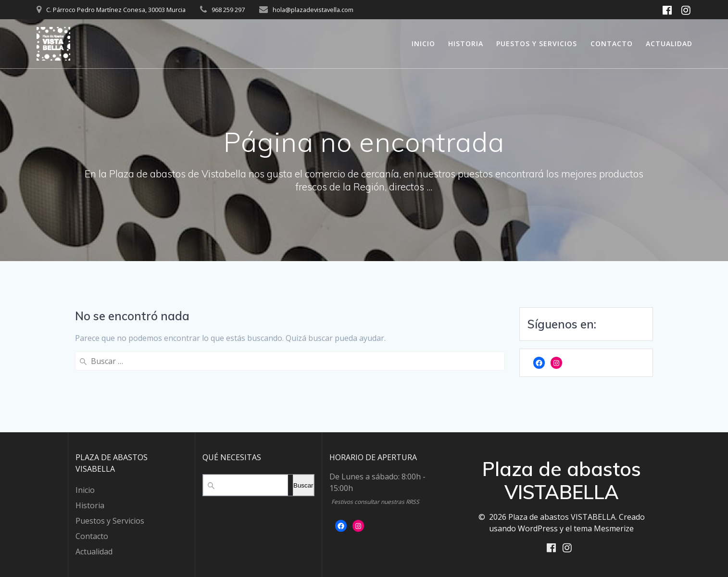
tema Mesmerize (604, 527)
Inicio (423, 44)
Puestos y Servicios (537, 44)
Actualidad (669, 44)
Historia (466, 44)
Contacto (612, 44)
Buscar (303, 484)
